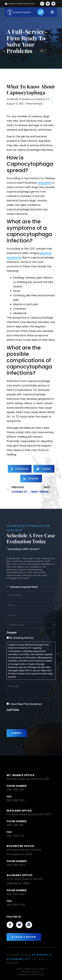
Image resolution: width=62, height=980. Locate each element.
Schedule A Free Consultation (20, 4)
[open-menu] (52, 12)
